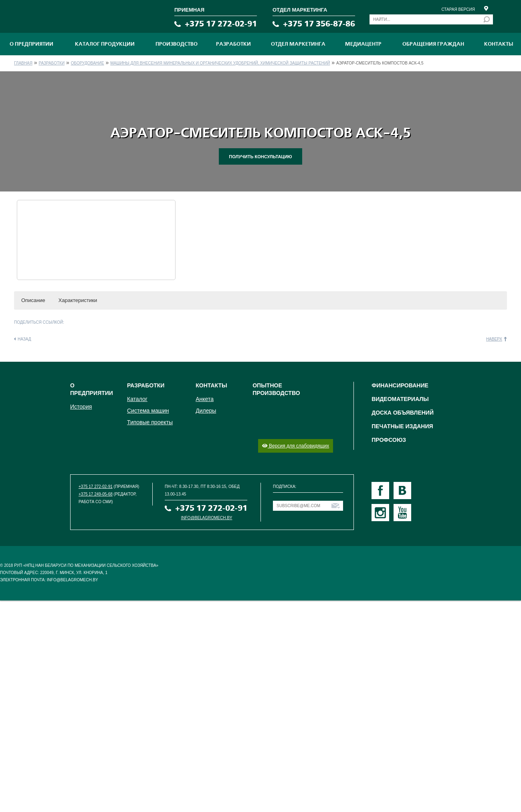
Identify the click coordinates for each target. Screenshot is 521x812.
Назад (24, 339)
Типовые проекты (150, 422)
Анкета (205, 399)
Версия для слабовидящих (296, 446)
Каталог (137, 399)
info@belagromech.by (207, 518)
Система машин (148, 411)
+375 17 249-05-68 (96, 494)
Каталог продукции (105, 44)
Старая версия (458, 9)
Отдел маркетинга (298, 44)
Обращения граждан (433, 44)
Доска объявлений (403, 413)
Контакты (499, 44)
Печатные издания (402, 426)
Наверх (494, 339)
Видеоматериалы (400, 399)
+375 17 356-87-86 (319, 24)
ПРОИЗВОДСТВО (177, 44)
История (81, 407)
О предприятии (31, 44)
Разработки (233, 44)
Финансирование (400, 385)
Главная (23, 63)
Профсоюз (389, 440)
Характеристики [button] (78, 300)
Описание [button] (33, 300)
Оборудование (88, 63)
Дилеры (206, 411)
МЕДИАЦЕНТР (363, 44)
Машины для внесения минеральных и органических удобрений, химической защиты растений (220, 63)
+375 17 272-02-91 (221, 24)
